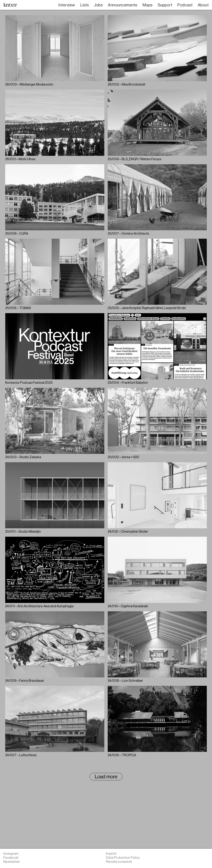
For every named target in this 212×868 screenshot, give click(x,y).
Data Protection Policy (123, 858)
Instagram (11, 854)
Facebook (11, 858)
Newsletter (12, 862)
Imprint (111, 854)
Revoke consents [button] (119, 862)
